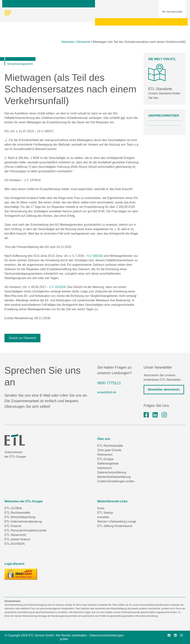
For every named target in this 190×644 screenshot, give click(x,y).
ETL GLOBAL (13, 508)
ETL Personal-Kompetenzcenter (26, 530)
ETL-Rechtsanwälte (110, 446)
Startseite (68, 42)
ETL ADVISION (15, 544)
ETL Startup (105, 513)
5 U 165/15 (94, 256)
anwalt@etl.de (107, 392)
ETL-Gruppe (105, 459)
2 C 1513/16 (57, 287)
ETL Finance (13, 526)
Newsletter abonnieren (164, 389)
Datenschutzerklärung (112, 472)
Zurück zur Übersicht (22, 338)
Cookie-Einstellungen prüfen (116, 481)
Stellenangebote (108, 463)
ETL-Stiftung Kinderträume (115, 526)
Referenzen (105, 455)
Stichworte (83, 42)
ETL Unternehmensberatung (23, 522)
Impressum (105, 468)
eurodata (103, 517)
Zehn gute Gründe (109, 450)
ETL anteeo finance (17, 539)
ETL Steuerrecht (15, 535)
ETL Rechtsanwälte (17, 513)
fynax (101, 508)
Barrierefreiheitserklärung (114, 477)
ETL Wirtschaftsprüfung (20, 517)
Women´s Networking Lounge (117, 522)
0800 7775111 (109, 383)
